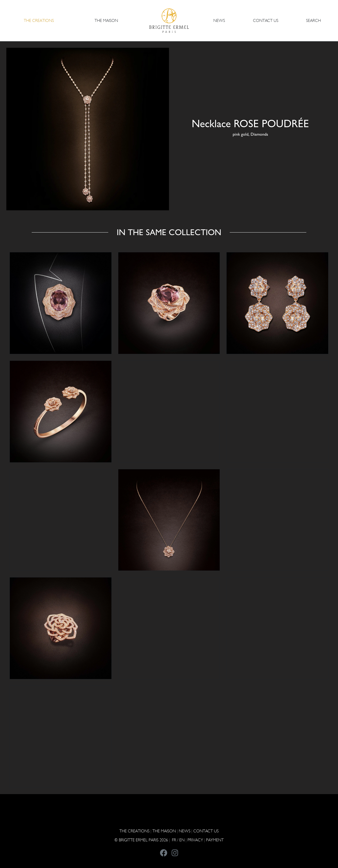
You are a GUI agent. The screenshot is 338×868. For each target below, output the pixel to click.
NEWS (219, 20)
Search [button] (313, 20)
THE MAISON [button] (106, 20)
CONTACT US (266, 20)
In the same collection (169, 232)
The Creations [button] (39, 20)
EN (182, 840)
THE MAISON (164, 831)
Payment (215, 840)
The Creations (134, 831)
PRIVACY (195, 840)
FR (174, 840)
